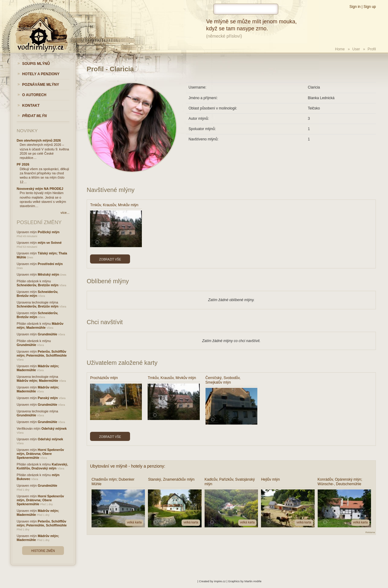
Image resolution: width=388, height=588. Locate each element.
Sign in (355, 7)
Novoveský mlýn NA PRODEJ (40, 189)
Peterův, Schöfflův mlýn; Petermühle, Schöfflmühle (42, 353)
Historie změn (43, 551)
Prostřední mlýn (50, 264)
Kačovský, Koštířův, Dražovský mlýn (42, 466)
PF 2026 (23, 164)
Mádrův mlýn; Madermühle (40, 326)
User (356, 49)
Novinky (27, 131)
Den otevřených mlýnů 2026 (39, 140)
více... (65, 213)
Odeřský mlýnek (54, 428)
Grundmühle (48, 334)
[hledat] (246, 9)
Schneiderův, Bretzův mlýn (38, 285)
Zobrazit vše (110, 259)
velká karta (134, 522)
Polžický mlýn (49, 232)
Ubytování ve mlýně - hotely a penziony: (128, 466)
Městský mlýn (49, 274)
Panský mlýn (48, 398)
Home (340, 49)
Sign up (370, 7)
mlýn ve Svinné (50, 243)
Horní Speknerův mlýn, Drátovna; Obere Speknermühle (40, 454)
